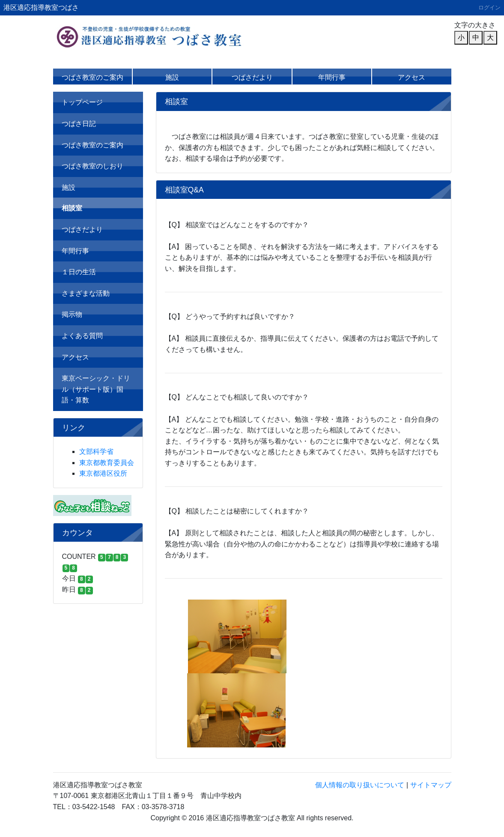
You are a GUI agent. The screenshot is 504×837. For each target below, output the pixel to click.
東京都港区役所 (103, 473)
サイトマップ (431, 785)
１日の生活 (79, 272)
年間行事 (332, 77)
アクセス (412, 77)
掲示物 (72, 314)
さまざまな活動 (86, 293)
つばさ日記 (79, 124)
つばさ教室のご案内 (92, 77)
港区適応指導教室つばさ (41, 7)
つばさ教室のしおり (92, 166)
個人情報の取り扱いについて (360, 785)
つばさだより (252, 77)
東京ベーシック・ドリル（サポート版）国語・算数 (96, 389)
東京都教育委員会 (107, 463)
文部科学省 (96, 451)
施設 (172, 77)
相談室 (72, 208)
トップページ (82, 102)
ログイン (489, 7)
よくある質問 (82, 336)
